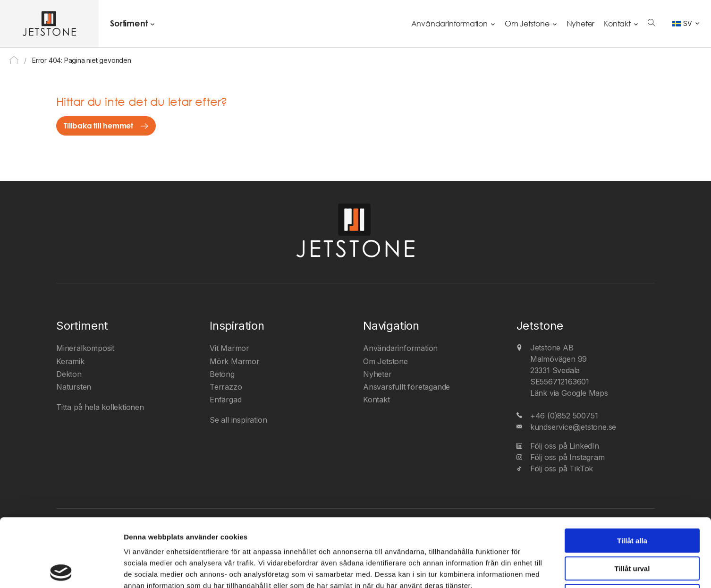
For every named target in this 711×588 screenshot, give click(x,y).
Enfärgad (225, 400)
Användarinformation (449, 24)
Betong (222, 374)
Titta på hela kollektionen (100, 407)
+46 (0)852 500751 (564, 416)
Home (14, 60)
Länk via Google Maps (569, 393)
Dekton (69, 374)
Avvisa (632, 528)
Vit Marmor (229, 348)
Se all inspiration (238, 420)
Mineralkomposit (85, 348)
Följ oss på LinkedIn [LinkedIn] (565, 446)
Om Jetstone (527, 24)
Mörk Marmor (235, 361)
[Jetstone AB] (49, 24)
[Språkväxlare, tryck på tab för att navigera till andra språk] (686, 24)
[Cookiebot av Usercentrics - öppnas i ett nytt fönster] (61, 570)
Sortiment (129, 23)
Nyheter (581, 24)
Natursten (74, 387)
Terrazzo (226, 387)
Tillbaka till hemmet (98, 126)
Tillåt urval (632, 500)
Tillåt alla (632, 473)
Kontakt (617, 24)
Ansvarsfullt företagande (406, 387)
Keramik (70, 361)
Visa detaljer (512, 569)
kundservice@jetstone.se (573, 427)
